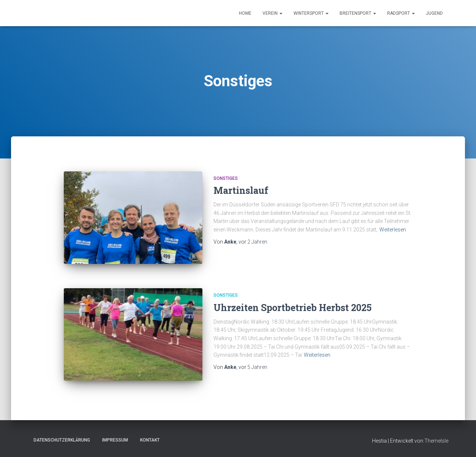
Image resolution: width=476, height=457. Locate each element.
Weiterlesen (393, 230)
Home (245, 13)
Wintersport (311, 13)
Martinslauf (241, 190)
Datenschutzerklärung (62, 440)
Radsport (401, 13)
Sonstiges (226, 178)
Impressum (115, 440)
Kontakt (150, 440)
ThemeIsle (436, 441)
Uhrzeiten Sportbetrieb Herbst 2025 (293, 308)
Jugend (434, 13)
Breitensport (358, 13)
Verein (272, 13)
